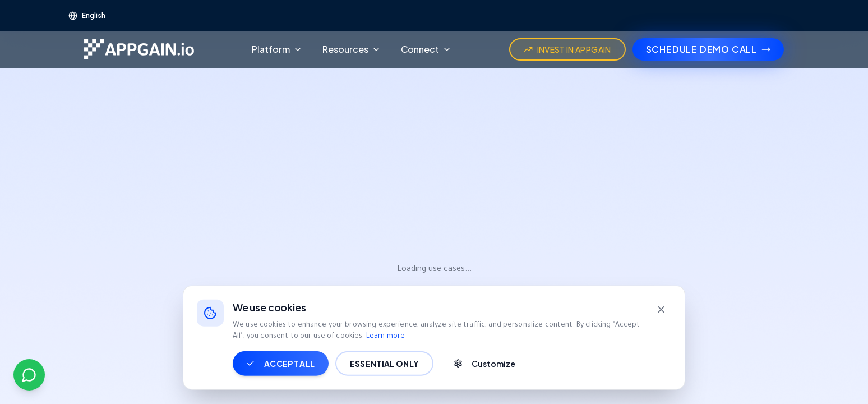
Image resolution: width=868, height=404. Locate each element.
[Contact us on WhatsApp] (29, 375)
